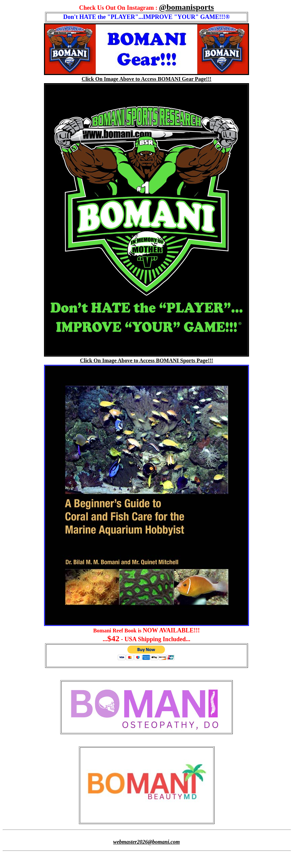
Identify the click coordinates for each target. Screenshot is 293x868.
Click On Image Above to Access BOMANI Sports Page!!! (146, 360)
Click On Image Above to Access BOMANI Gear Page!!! (146, 79)
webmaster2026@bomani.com (147, 842)
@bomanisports (186, 7)
